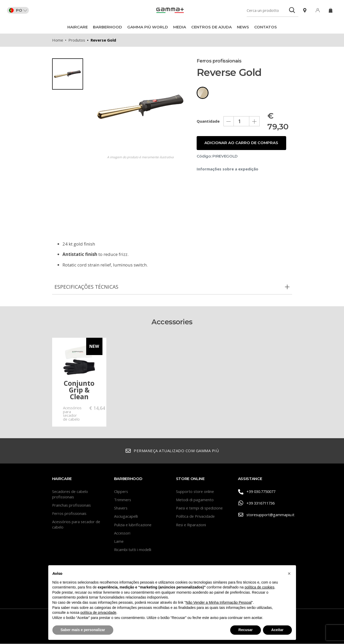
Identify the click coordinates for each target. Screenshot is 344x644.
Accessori (123, 533)
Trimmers (123, 500)
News (243, 27)
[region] (70, 136)
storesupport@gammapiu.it (265, 515)
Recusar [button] (246, 630)
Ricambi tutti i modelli (133, 550)
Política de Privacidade (196, 516)
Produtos (77, 40)
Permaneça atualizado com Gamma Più (172, 451)
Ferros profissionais (70, 514)
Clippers (121, 492)
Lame (119, 541)
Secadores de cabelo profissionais (71, 494)
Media (180, 27)
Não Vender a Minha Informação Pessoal (219, 602)
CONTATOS (266, 27)
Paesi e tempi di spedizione (201, 508)
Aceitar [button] (277, 630)
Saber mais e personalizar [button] (83, 630)
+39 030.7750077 (258, 492)
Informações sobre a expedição (227, 172)
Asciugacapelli (126, 516)
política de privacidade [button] (98, 612)
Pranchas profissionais (72, 505)
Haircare (78, 27)
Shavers (121, 508)
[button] (289, 574)
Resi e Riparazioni (192, 525)
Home (58, 40)
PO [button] (19, 10)
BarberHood (107, 27)
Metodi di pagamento (195, 500)
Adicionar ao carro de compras (242, 147)
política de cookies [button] (259, 587)
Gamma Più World (148, 27)
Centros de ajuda (211, 27)
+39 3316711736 (258, 504)
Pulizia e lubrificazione (133, 525)
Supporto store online (195, 492)
